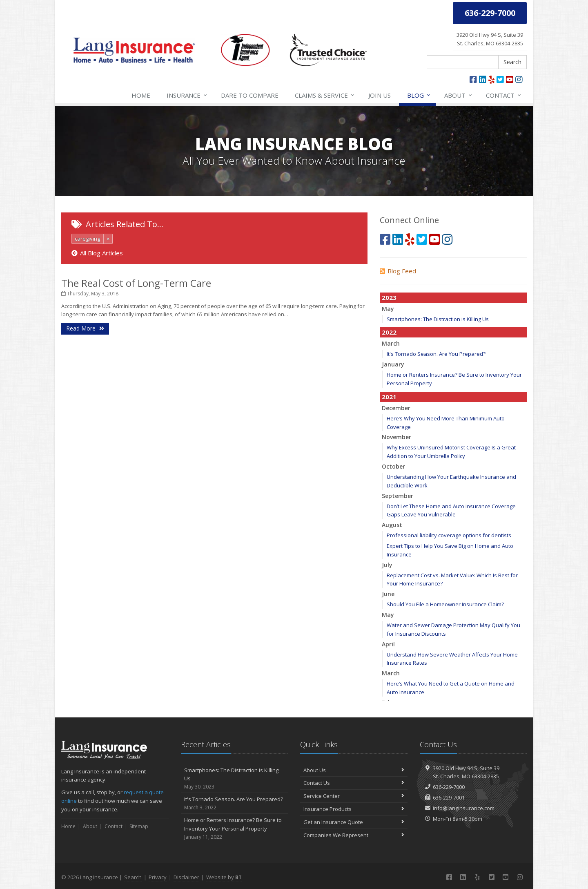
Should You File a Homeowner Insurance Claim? (445, 604)
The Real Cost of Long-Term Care (136, 283)
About (459, 95)
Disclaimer (186, 877)
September (398, 496)
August (392, 525)
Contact (504, 95)
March (391, 343)
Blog (419, 95)
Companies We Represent (354, 835)
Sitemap (139, 826)
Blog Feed (398, 271)
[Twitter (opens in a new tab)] (500, 79)
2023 (389, 297)
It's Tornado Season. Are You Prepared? (436, 354)
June (388, 594)
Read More (85, 328)
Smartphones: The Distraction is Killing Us (438, 319)
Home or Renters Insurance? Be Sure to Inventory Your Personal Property (235, 829)
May (388, 309)
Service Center (354, 796)
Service (325, 95)
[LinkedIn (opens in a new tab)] (483, 79)
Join (380, 95)
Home (141, 95)
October (393, 466)
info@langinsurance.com (464, 808)
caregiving (87, 239)
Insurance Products (354, 809)
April (388, 644)
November (396, 437)
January (393, 364)
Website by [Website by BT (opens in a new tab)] (224, 877)
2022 (389, 332)
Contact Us (354, 783)
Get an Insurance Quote (354, 822)
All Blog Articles (97, 253)
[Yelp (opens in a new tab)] (491, 79)
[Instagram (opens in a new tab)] (519, 79)
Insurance (187, 95)
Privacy (158, 877)
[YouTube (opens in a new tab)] (510, 79)
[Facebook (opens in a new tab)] (473, 79)
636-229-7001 (449, 797)
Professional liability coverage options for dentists (449, 535)
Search (512, 62)
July (387, 565)
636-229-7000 (449, 787)
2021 (389, 397)
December (396, 408)
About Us (354, 770)
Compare (250, 95)
